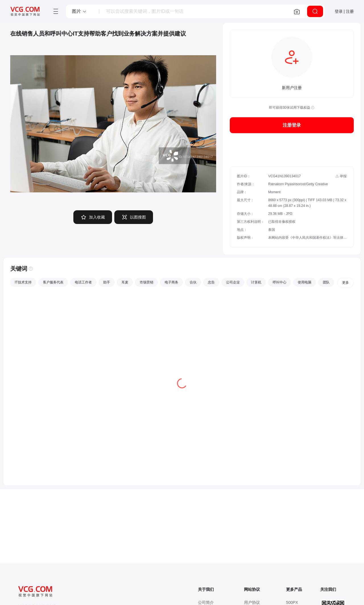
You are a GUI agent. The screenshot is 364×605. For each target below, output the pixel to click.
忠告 (211, 282)
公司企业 (233, 282)
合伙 (193, 282)
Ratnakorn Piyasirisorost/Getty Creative (298, 184)
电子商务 (171, 282)
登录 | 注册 (344, 11)
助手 (107, 282)
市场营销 (146, 282)
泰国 (272, 230)
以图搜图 (134, 217)
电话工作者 (83, 282)
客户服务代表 (53, 282)
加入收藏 (93, 217)
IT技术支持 (23, 282)
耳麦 (125, 282)
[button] (79, 11)
